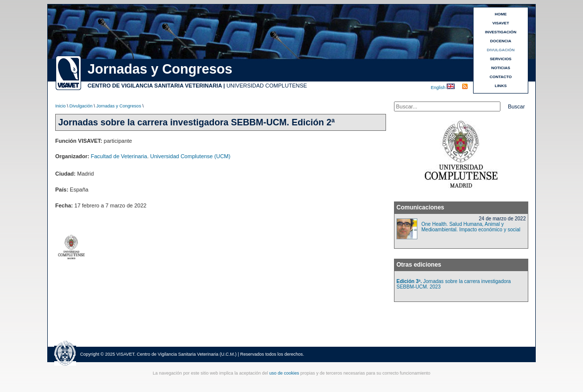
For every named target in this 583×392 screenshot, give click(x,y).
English (439, 88)
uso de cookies (284, 373)
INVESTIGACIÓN (501, 32)
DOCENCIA (501, 41)
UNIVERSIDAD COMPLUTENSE (267, 86)
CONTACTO (501, 77)
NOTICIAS (500, 68)
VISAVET (501, 23)
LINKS (501, 86)
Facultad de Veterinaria (119, 156)
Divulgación (81, 106)
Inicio (60, 106)
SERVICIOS (501, 59)
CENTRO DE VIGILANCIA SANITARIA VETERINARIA (155, 86)
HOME (501, 14)
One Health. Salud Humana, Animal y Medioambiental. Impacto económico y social (471, 227)
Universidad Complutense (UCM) (190, 156)
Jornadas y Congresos (119, 106)
